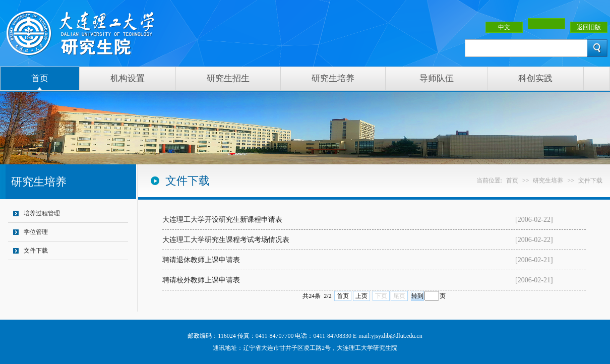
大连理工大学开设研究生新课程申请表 (222, 220)
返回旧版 (589, 27)
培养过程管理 (42, 213)
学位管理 (36, 232)
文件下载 (36, 251)
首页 (40, 78)
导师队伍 (437, 78)
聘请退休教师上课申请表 (201, 260)
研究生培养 (333, 78)
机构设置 (128, 78)
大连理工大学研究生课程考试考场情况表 (226, 240)
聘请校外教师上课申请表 (201, 280)
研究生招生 (228, 78)
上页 (361, 296)
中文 (504, 27)
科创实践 (535, 78)
